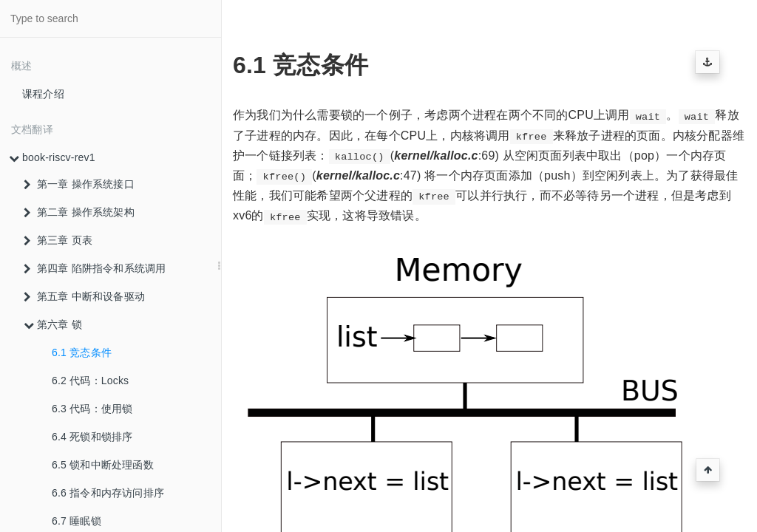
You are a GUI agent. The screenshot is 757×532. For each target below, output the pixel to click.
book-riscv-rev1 (52, 157)
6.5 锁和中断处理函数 (103, 465)
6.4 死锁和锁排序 (92, 437)
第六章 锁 (53, 324)
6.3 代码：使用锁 (92, 409)
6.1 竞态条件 (82, 352)
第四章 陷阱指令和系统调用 (95, 268)
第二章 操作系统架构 (79, 212)
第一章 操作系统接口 (79, 184)
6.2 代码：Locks (90, 381)
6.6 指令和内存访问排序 (108, 493)
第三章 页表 (58, 240)
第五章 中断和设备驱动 (84, 296)
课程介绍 (43, 94)
